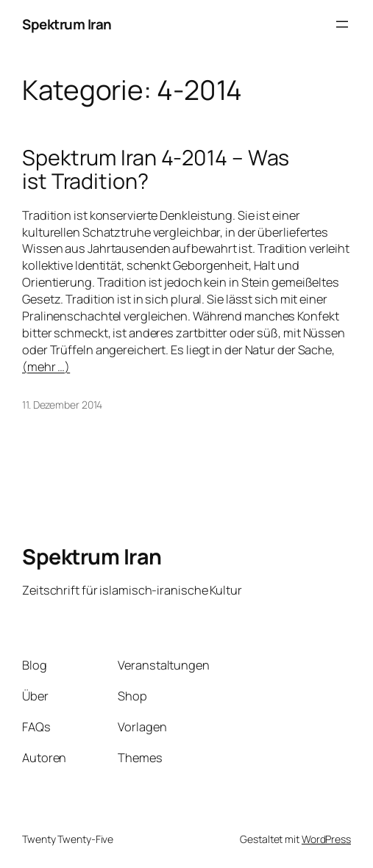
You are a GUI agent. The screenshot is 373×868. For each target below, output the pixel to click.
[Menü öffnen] (342, 24)
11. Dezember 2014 (62, 405)
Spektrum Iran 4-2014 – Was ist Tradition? (156, 169)
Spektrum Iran (67, 24)
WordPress (326, 839)
